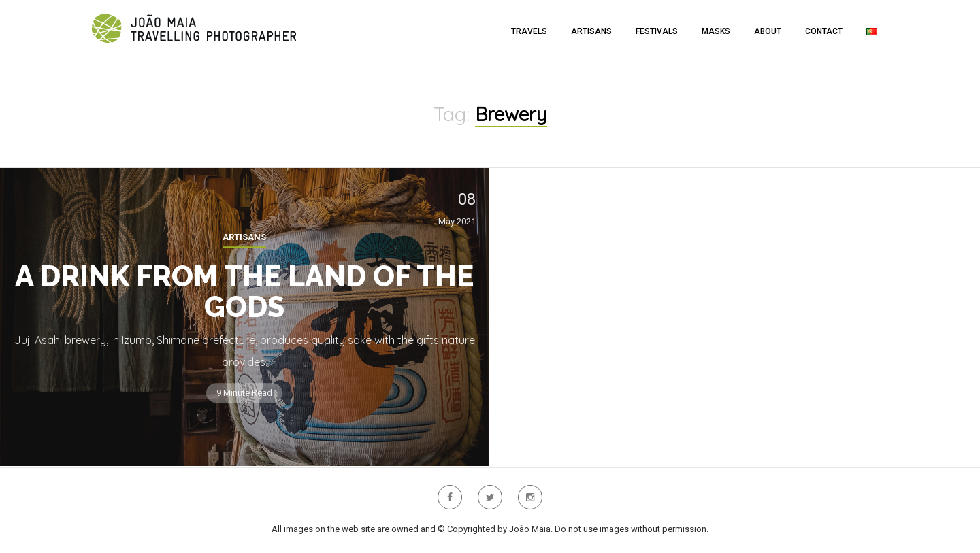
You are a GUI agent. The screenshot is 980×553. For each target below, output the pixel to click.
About (768, 31)
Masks (716, 31)
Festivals (657, 31)
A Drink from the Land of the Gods (244, 292)
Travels (529, 31)
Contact (824, 31)
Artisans (591, 31)
